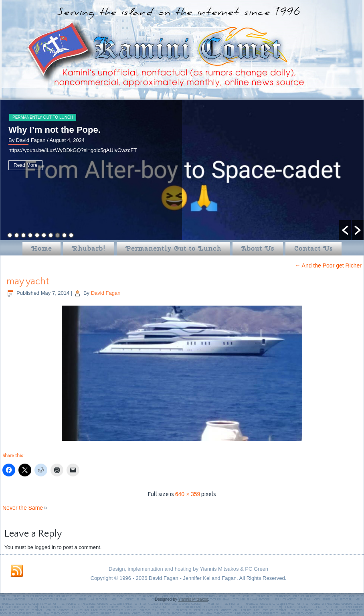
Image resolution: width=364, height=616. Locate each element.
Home (41, 248)
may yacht (28, 282)
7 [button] (51, 235)
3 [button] (23, 235)
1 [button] (10, 235)
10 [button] (71, 235)
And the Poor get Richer (328, 265)
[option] (182, 170)
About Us (258, 248)
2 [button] (17, 235)
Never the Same (23, 508)
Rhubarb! (89, 248)
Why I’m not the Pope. (55, 130)
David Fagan (106, 293)
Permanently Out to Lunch (43, 117)
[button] (345, 230)
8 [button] (58, 235)
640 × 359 (188, 494)
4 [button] (30, 235)
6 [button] (44, 235)
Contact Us (313, 248)
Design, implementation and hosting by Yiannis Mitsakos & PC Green (188, 569)
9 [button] (64, 235)
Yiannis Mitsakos (193, 599)
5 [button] (37, 235)
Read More (25, 165)
